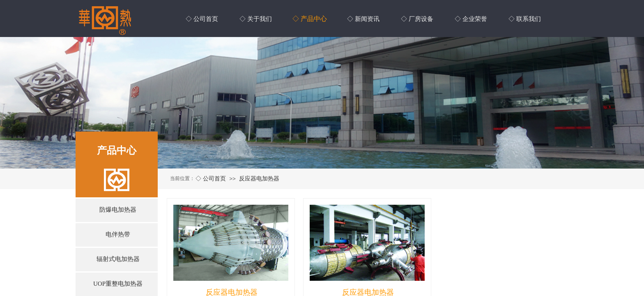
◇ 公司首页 (211, 178)
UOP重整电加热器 (118, 284)
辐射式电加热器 (118, 259)
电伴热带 (118, 234)
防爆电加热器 (118, 210)
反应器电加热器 (259, 178)
